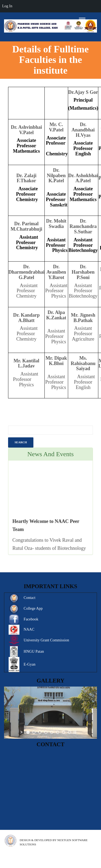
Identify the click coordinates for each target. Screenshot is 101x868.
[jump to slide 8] (69, 732)
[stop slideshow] (75, 732)
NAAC (29, 629)
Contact (30, 598)
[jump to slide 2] (34, 732)
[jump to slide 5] (52, 732)
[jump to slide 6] (58, 732)
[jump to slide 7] (64, 732)
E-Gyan (30, 664)
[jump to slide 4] (46, 732)
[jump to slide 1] (28, 732)
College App (33, 608)
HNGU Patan (34, 651)
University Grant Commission (46, 640)
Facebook (31, 619)
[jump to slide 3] (40, 732)
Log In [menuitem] (7, 6)
